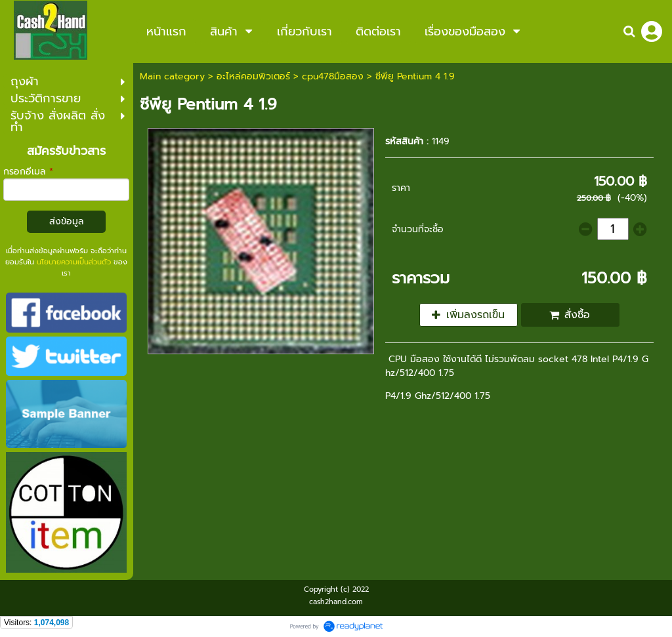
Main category (172, 76)
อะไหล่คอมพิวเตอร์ (253, 76)
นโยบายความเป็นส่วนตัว (74, 262)
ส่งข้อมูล (67, 221)
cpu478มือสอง (333, 76)
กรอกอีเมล (28, 172)
